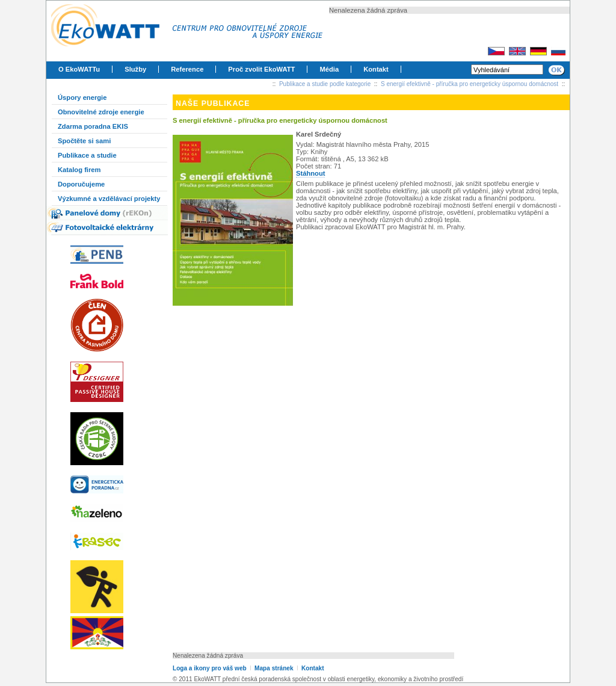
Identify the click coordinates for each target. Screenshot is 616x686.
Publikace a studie (87, 155)
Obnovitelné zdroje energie (101, 112)
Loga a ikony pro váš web (210, 668)
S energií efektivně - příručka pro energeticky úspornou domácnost (470, 84)
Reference (187, 69)
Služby (135, 69)
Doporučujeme (81, 184)
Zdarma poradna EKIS (93, 126)
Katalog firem (79, 170)
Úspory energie (82, 97)
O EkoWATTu (79, 69)
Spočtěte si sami (84, 141)
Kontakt (376, 69)
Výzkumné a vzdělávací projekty (109, 199)
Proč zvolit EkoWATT (261, 69)
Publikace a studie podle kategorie (325, 84)
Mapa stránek (274, 668)
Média (329, 69)
